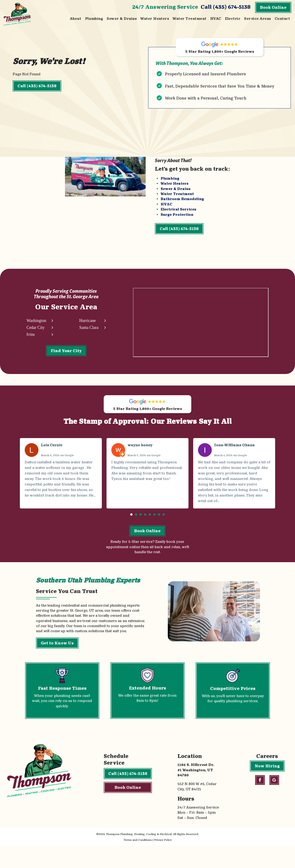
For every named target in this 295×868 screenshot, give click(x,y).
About (75, 19)
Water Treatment (189, 19)
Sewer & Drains (122, 19)
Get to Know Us (57, 665)
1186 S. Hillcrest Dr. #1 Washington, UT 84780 (196, 792)
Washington (36, 331)
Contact (282, 19)
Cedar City (36, 338)
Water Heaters (155, 19)
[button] (131, 532)
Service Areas (257, 19)
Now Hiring (267, 788)
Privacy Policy (163, 862)
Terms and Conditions (138, 862)
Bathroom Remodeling (182, 205)
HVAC (216, 19)
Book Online (273, 7)
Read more (35, 518)
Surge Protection (177, 220)
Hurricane (87, 331)
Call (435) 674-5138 (226, 7)
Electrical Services (178, 215)
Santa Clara (88, 338)
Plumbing (94, 19)
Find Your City (66, 361)
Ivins (31, 344)
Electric (233, 19)
